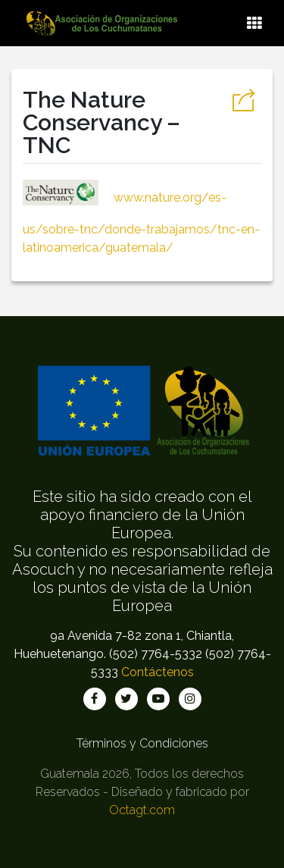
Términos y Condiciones (142, 743)
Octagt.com (142, 810)
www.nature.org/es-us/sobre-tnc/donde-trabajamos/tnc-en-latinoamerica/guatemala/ (141, 222)
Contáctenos (158, 672)
